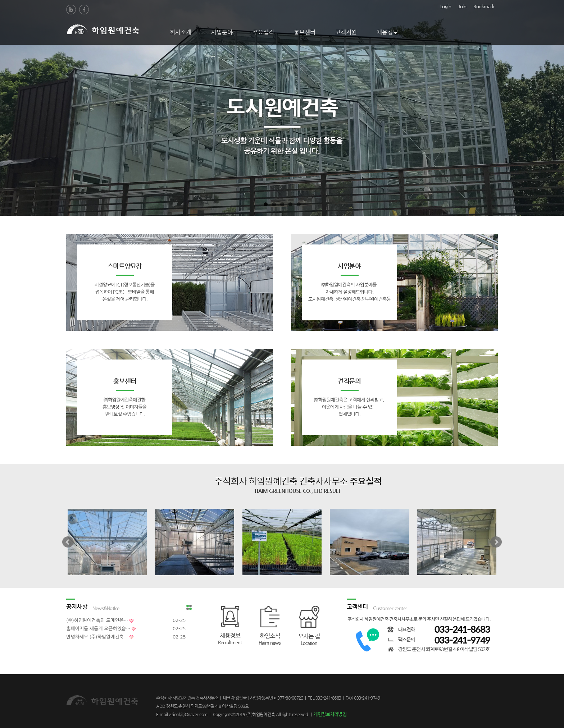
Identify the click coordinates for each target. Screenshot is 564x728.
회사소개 (181, 32)
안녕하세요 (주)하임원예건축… (97, 637)
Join (462, 6)
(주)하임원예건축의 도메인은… (97, 620)
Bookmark (484, 6)
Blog (71, 10)
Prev (68, 542)
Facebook (84, 10)
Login (446, 6)
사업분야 (222, 32)
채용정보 (387, 32)
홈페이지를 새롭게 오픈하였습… (98, 629)
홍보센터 (305, 32)
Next (496, 542)
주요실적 (263, 32)
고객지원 (346, 32)
